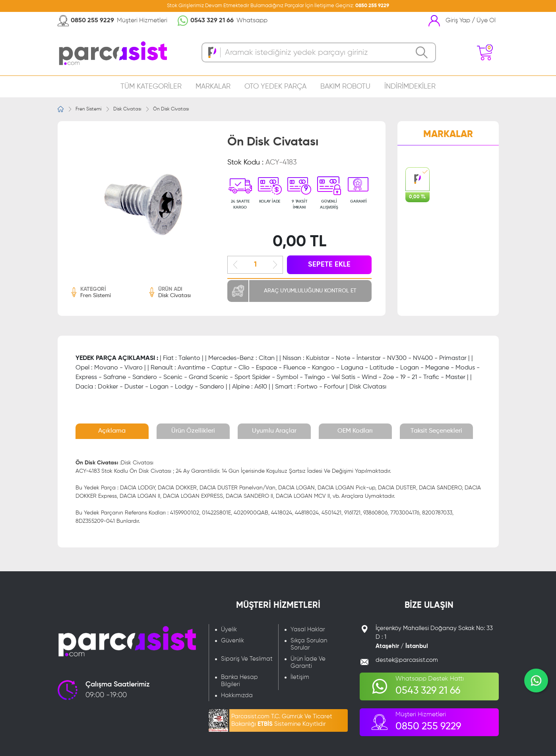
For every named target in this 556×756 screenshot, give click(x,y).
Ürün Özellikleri (193, 431)
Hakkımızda (237, 695)
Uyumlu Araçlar (274, 431)
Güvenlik (232, 641)
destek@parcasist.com (407, 660)
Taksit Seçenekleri (436, 431)
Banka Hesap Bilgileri (239, 681)
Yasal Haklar (308, 629)
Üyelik (229, 629)
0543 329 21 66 (212, 21)
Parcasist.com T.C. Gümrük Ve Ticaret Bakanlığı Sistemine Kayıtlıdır (282, 720)
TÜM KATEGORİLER (151, 87)
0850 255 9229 (372, 6)
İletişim (300, 677)
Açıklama (112, 431)
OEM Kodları (355, 431)
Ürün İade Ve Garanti (308, 662)
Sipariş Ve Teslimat (247, 659)
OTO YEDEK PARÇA (275, 87)
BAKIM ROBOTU (345, 87)
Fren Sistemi (88, 109)
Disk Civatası (127, 109)
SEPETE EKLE (329, 265)
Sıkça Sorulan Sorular (309, 644)
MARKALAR (213, 87)
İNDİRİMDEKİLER (410, 87)
